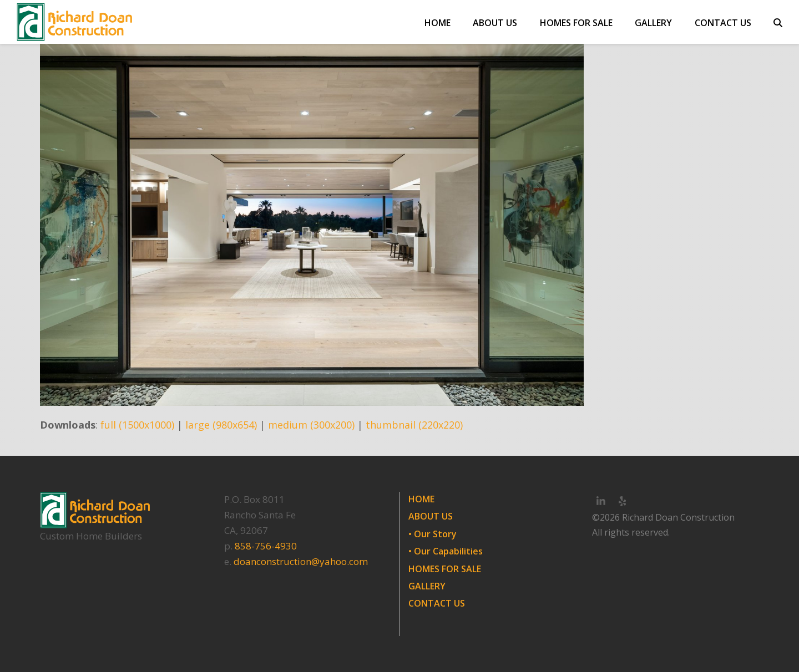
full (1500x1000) (137, 425)
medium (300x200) (311, 425)
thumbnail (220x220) (414, 425)
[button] (778, 22)
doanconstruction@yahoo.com (301, 561)
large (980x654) (221, 425)
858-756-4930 (266, 546)
